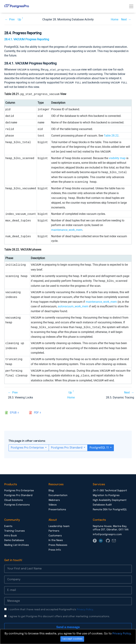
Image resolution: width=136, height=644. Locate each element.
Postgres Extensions (17, 504)
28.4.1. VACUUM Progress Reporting (27, 39)
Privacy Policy (85, 609)
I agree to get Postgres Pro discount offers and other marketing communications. (59, 616)
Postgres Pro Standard (67, 447)
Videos (53, 504)
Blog (51, 490)
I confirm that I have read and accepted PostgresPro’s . (51, 609)
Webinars (54, 500)
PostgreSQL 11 (100, 447)
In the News (56, 540)
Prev (12, 19)
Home (115, 19)
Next (124, 19)
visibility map (117, 158)
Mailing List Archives (17, 545)
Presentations (57, 509)
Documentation (58, 495)
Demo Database (14, 540)
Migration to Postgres (106, 495)
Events (8, 526)
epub (13, 412)
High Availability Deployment (110, 500)
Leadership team (59, 526)
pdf (36, 412)
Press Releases (58, 545)
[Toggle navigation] (131, 6)
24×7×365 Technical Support (110, 490)
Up (19, 19)
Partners (54, 530)
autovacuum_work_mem (73, 306)
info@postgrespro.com (107, 534)
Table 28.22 (111, 135)
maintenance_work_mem (67, 229)
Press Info (55, 549)
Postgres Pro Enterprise (28, 447)
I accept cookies (72, 639)
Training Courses (15, 530)
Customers (55, 535)
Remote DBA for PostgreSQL (110, 509)
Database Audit (102, 504)
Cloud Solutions (14, 500)
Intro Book (11, 535)
